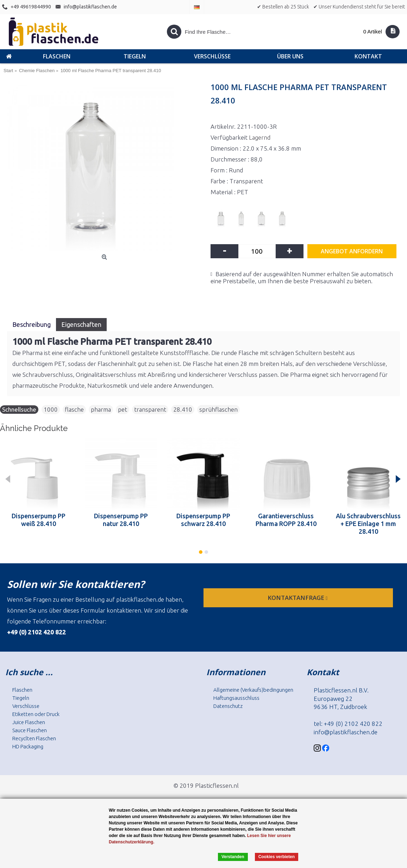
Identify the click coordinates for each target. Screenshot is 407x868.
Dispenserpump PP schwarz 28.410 (203, 520)
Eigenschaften (81, 324)
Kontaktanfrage (298, 598)
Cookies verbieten (277, 857)
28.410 (183, 409)
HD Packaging (28, 746)
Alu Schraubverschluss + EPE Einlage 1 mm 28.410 (368, 524)
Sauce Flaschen (30, 730)
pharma (101, 409)
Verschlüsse (26, 706)
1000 (51, 409)
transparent (150, 409)
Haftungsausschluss (236, 698)
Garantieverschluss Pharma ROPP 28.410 (286, 520)
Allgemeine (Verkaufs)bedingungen (253, 690)
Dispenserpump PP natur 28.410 (121, 520)
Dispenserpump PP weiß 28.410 (39, 520)
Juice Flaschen (29, 722)
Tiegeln (21, 698)
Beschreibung (32, 324)
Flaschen (22, 690)
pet (123, 409)
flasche (74, 409)
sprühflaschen (218, 409)
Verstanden (233, 857)
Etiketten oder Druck (36, 714)
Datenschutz (228, 706)
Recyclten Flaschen (34, 738)
